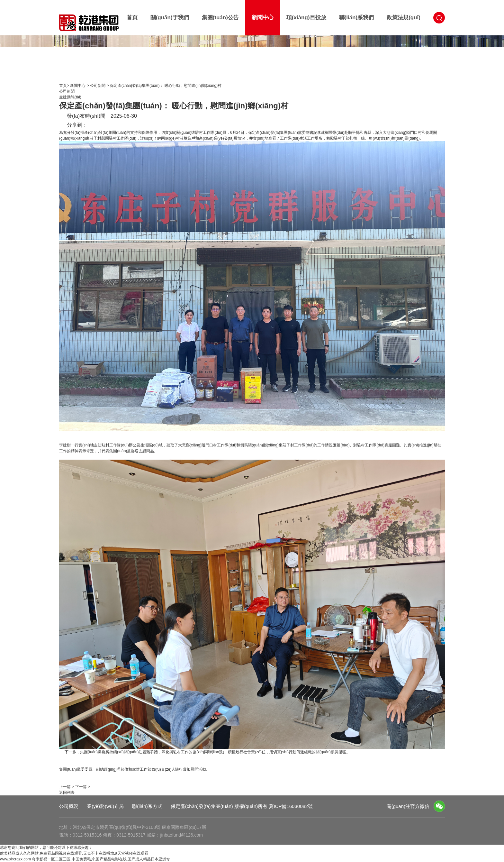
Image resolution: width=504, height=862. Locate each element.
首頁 (132, 18)
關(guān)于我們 (170, 18)
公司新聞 (98, 86)
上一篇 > (67, 787)
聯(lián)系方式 (147, 806)
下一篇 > (83, 787)
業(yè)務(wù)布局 (105, 806)
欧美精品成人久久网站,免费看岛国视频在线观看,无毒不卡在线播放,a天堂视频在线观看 (74, 853)
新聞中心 (263, 18)
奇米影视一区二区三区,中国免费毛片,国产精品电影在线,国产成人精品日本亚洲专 (101, 859)
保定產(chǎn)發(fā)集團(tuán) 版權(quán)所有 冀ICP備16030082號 (242, 806)
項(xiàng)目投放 (306, 18)
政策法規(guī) (404, 18)
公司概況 (69, 806)
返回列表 (67, 793)
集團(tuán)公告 (220, 18)
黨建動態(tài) (70, 97)
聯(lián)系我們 (357, 18)
